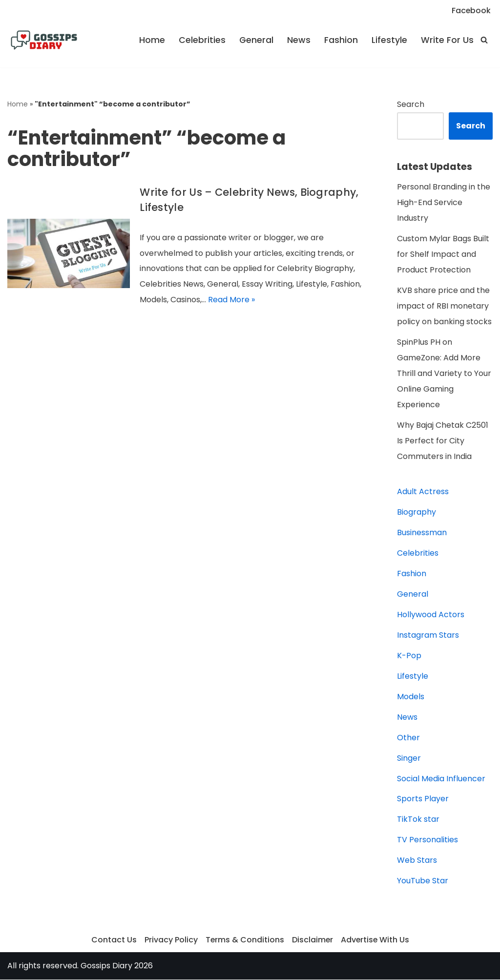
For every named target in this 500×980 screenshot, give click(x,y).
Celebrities (202, 40)
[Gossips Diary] (44, 40)
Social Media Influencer (441, 779)
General (256, 40)
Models (411, 697)
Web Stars (417, 861)
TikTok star (418, 820)
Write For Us (447, 40)
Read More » (231, 300)
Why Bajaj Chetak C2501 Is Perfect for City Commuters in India (443, 441)
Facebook (471, 10)
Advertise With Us (375, 941)
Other (408, 738)
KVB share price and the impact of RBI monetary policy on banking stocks (444, 306)
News (299, 40)
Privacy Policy (170, 941)
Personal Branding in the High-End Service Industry (444, 203)
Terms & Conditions (244, 941)
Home (152, 40)
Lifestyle (389, 40)
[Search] (484, 40)
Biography (417, 512)
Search (411, 104)
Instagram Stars (428, 636)
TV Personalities (427, 841)
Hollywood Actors (431, 615)
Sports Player (423, 800)
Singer (409, 759)
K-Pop (409, 656)
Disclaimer (312, 941)
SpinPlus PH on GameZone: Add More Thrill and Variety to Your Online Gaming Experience (444, 374)
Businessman (422, 533)
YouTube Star (423, 882)
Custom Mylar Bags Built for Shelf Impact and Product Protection (443, 255)
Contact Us (113, 941)
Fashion (341, 40)
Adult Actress (423, 492)
